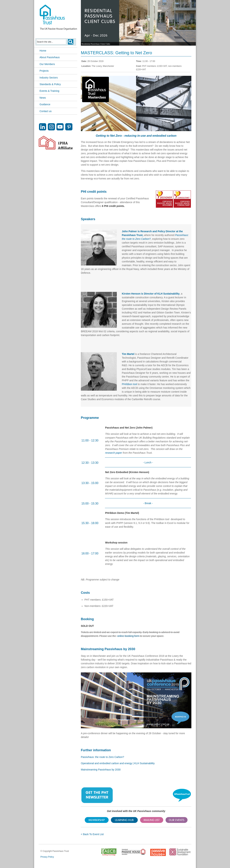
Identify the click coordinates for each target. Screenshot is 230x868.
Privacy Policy (47, 857)
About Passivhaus (50, 57)
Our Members (47, 64)
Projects (44, 71)
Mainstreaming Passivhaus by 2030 (101, 770)
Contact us (46, 111)
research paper (114, 453)
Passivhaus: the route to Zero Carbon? (102, 757)
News (43, 98)
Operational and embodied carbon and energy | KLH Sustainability (118, 763)
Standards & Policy (50, 84)
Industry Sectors (49, 78)
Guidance (45, 104)
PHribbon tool (129, 384)
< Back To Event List (92, 834)
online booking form (128, 636)
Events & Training (49, 91)
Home (43, 51)
